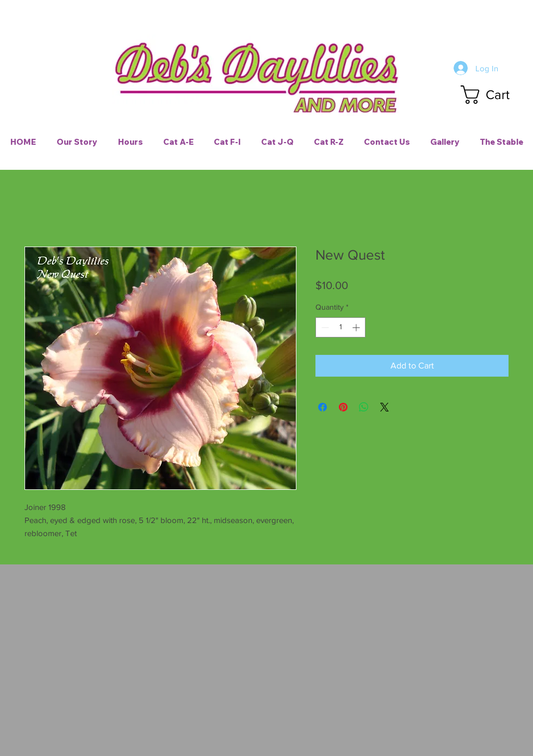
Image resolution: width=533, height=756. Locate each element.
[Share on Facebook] (323, 407)
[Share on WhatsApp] (364, 407)
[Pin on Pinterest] (343, 407)
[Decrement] (324, 327)
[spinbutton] (340, 327)
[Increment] (357, 327)
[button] (495, 95)
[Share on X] (385, 407)
